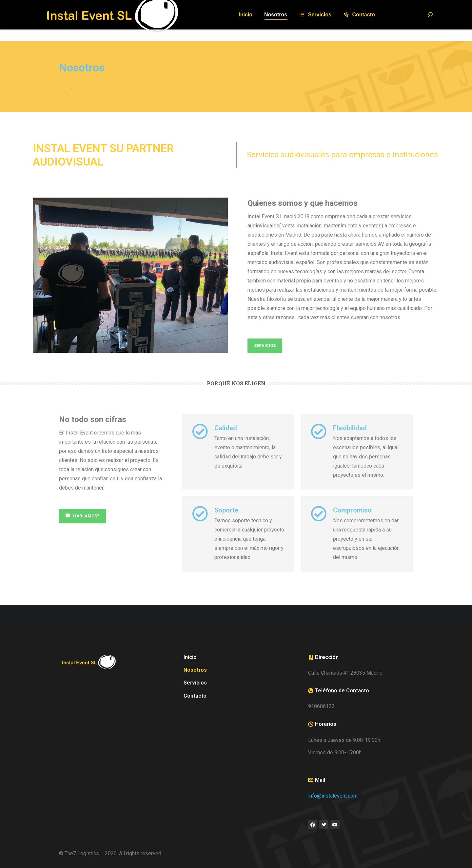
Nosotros (195, 670)
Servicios (195, 683)
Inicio (190, 657)
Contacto (195, 696)
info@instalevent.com (333, 796)
